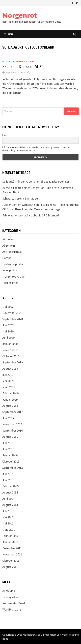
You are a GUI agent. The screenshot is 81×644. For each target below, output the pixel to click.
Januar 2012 (10, 542)
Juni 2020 (8, 325)
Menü (9, 34)
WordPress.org (12, 609)
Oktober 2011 (11, 561)
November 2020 (12, 313)
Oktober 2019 (11, 356)
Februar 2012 (10, 536)
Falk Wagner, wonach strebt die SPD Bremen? (31, 215)
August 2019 (10, 369)
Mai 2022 (8, 307)
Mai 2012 (8, 523)
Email (5, 135)
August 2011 (10, 567)
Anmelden (9, 591)
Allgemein (8, 61)
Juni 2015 (8, 480)
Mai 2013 (8, 517)
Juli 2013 (8, 511)
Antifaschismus (25, 61)
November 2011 (12, 554)
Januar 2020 (10, 344)
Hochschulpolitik (13, 264)
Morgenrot (20, 15)
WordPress (68, 635)
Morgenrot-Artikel (14, 276)
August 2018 (10, 406)
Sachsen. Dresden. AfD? (22, 67)
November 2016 (12, 424)
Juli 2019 (8, 375)
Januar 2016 (10, 455)
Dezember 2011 (12, 548)
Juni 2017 (8, 418)
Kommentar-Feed (14, 603)
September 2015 (13, 468)
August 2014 (10, 492)
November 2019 (12, 350)
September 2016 (13, 430)
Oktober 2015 (11, 461)
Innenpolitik (10, 270)
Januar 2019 (10, 400)
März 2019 (9, 387)
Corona (7, 258)
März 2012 (9, 530)
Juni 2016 (8, 449)
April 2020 (8, 338)
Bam (5, 639)
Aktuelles (8, 239)
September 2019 (13, 362)
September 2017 (13, 412)
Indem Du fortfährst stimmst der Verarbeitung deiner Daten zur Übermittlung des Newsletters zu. (36, 149)
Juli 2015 (8, 474)
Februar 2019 (10, 393)
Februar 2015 (10, 486)
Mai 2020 (8, 331)
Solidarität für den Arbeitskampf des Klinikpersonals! (36, 182)
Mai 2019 (8, 381)
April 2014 (8, 499)
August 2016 (10, 437)
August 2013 (10, 505)
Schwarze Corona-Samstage (20, 198)
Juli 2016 (8, 443)
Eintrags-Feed (11, 597)
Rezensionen (10, 283)
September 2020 (13, 319)
